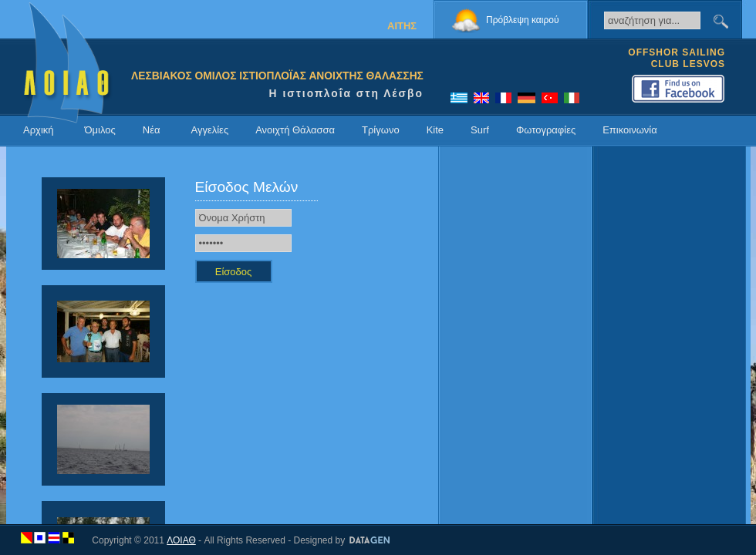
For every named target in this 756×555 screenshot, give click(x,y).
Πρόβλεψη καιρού (523, 20)
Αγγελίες (209, 130)
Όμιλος (100, 130)
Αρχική (39, 130)
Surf (480, 130)
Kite (435, 130)
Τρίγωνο (381, 130)
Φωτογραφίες (546, 130)
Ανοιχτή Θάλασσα (295, 130)
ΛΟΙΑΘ (181, 540)
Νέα (152, 130)
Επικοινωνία (630, 130)
